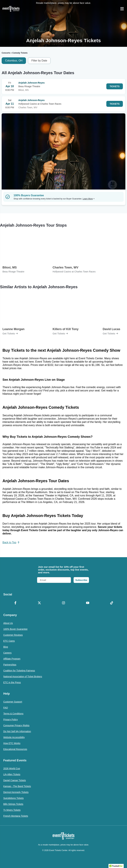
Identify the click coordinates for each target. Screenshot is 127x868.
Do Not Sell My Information (17, 731)
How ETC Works (12, 743)
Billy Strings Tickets (13, 804)
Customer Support (13, 702)
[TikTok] (112, 603)
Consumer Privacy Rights (16, 725)
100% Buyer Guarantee (15, 629)
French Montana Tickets (16, 816)
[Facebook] (15, 603)
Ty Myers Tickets (12, 810)
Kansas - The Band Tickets (17, 786)
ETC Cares (9, 641)
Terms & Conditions (13, 714)
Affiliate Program (12, 659)
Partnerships (10, 665)
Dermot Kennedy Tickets (16, 792)
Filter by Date (39, 61)
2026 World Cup (12, 768)
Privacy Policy (11, 720)
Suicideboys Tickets (13, 798)
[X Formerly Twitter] (40, 603)
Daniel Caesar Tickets (15, 780)
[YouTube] (88, 603)
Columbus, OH (14, 61)
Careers (7, 653)
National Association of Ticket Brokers (23, 677)
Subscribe (81, 580)
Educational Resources (15, 749)
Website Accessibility (14, 737)
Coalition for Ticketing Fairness (19, 671)
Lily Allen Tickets (12, 774)
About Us (8, 623)
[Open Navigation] (122, 9)
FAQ (6, 708)
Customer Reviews (13, 635)
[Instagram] (63, 603)
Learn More (89, 199)
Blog (6, 647)
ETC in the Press (12, 682)
